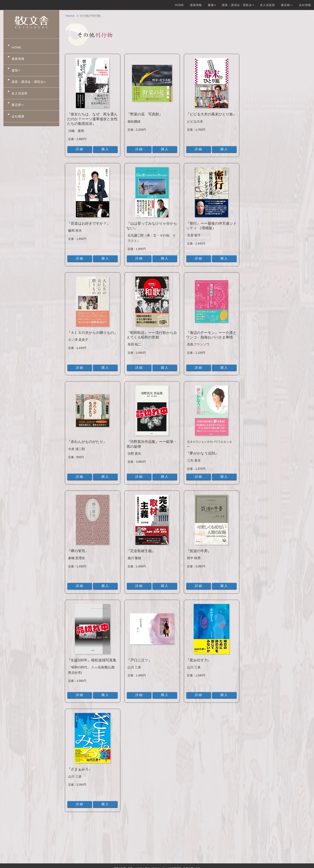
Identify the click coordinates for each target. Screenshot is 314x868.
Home (70, 16)
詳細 (80, 149)
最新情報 (196, 5)
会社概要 (18, 116)
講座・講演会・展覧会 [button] (238, 5)
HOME (179, 5)
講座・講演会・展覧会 (29, 82)
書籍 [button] (212, 5)
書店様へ (287, 5)
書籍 (16, 70)
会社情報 (305, 5)
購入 (105, 149)
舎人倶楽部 (267, 5)
